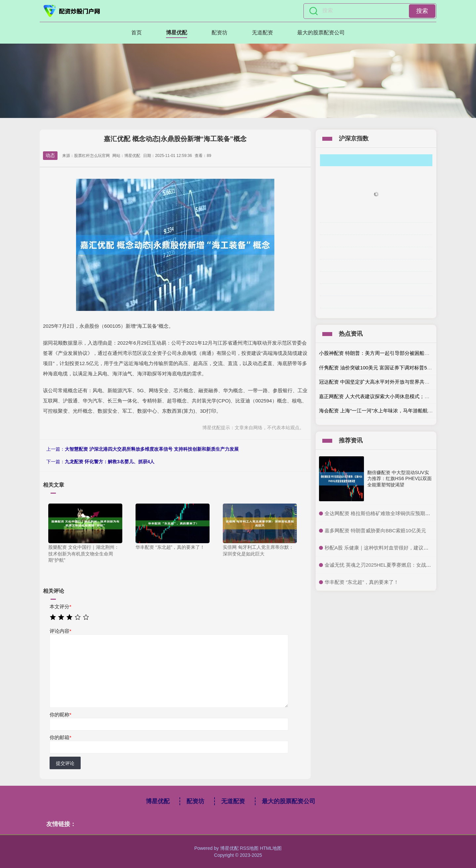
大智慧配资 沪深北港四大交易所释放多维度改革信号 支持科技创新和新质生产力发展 (152, 449)
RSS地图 (249, 848)
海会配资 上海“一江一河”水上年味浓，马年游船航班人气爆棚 (386, 411)
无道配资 (262, 33)
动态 (50, 155)
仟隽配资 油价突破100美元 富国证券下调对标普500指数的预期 (388, 368)
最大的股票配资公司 (321, 33)
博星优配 (177, 33)
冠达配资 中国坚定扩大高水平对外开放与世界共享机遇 (379, 382)
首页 (137, 33)
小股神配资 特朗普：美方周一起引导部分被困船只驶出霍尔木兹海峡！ (397, 353)
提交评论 (65, 763)
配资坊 (219, 33)
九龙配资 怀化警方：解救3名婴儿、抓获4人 (110, 462)
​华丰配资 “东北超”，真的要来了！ (362, 582)
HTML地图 (271, 848)
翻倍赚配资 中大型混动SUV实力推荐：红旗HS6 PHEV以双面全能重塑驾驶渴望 (399, 478)
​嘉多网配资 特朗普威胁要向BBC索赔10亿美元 (375, 530)
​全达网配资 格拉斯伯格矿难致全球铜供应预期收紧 (380, 513)
